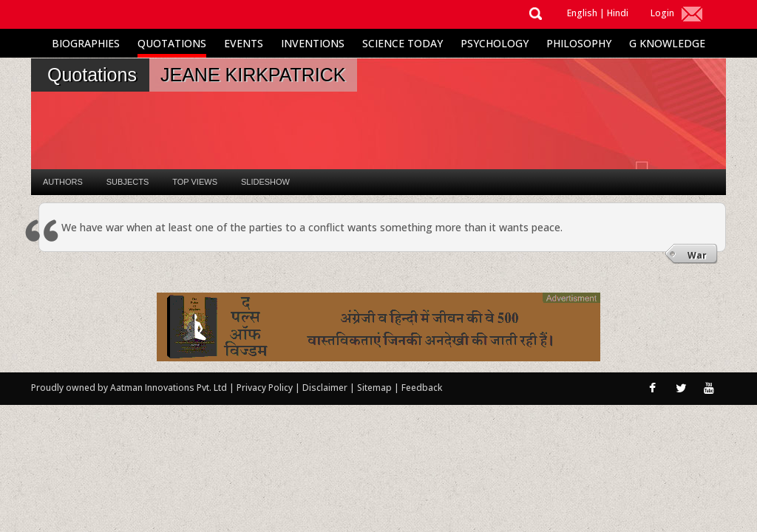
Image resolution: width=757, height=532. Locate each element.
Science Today (403, 43)
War (697, 255)
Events (244, 43)
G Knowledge (667, 43)
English (582, 13)
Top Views (195, 182)
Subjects (128, 182)
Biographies (86, 43)
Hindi (618, 13)
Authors (63, 182)
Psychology (495, 43)
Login (662, 13)
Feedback (422, 388)
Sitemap (376, 388)
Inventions (313, 43)
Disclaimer (325, 388)
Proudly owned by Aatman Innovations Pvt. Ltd (129, 388)
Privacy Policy (266, 388)
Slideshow (265, 182)
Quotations (172, 43)
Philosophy (579, 43)
